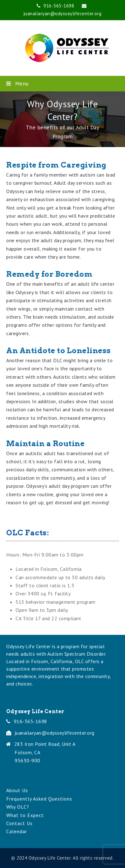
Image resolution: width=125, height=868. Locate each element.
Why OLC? (18, 807)
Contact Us (19, 823)
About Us (17, 790)
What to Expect (25, 815)
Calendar (17, 831)
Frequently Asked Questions (39, 799)
